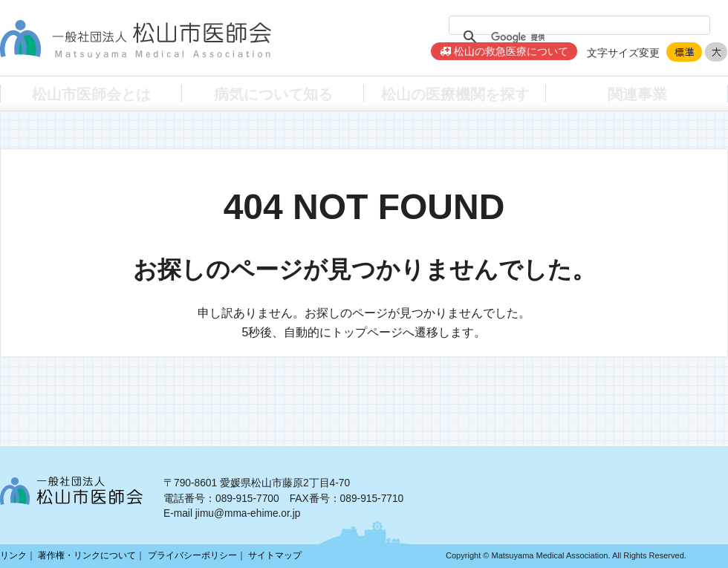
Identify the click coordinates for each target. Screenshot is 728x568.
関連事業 (637, 93)
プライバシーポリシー (192, 555)
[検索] (577, 37)
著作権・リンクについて (87, 555)
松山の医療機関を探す (455, 93)
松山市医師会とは (91, 93)
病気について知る (273, 93)
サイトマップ (275, 555)
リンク (13, 555)
